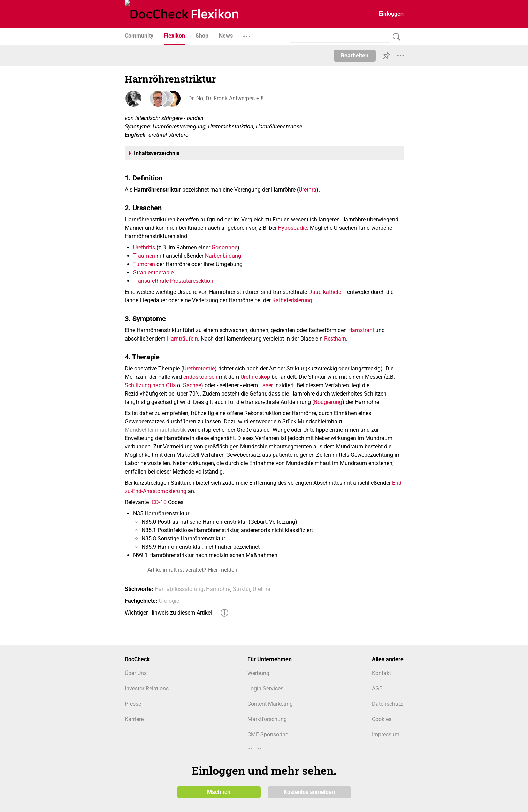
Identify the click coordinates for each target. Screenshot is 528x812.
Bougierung (328, 402)
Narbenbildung (223, 256)
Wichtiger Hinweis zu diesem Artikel (168, 613)
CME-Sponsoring (268, 735)
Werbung (258, 673)
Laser (266, 385)
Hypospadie (292, 228)
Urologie (169, 601)
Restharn (335, 339)
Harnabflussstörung (179, 589)
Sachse (192, 385)
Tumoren (144, 264)
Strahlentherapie (153, 272)
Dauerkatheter (326, 292)
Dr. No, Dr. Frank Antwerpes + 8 (225, 98)
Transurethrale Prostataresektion (173, 281)
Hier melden (223, 570)
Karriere (134, 719)
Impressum (386, 735)
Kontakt (381, 673)
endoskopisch (200, 377)
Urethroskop (255, 377)
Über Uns (136, 673)
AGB (377, 689)
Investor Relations (147, 689)
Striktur (242, 589)
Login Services (265, 689)
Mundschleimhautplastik (155, 430)
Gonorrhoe (224, 247)
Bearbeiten (355, 56)
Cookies (382, 719)
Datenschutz (387, 704)
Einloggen (391, 14)
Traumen (144, 256)
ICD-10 (158, 502)
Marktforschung (267, 719)
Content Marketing (270, 704)
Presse (133, 704)
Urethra (308, 190)
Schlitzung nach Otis (150, 385)
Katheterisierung (292, 300)
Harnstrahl (361, 330)
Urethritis (144, 247)
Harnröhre (218, 589)
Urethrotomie (199, 369)
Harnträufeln (182, 339)
